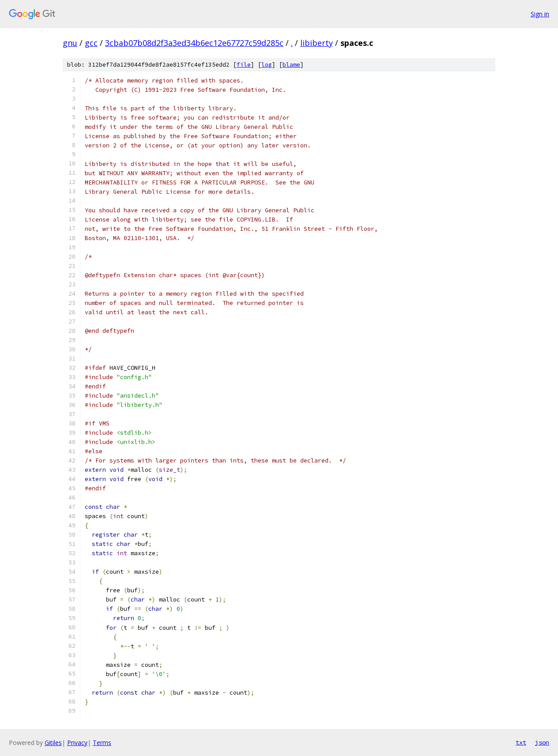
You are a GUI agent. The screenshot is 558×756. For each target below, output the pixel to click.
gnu (70, 43)
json (542, 742)
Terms (102, 743)
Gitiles (53, 743)
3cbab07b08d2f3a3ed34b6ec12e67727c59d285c (194, 43)
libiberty (317, 43)
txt (521, 742)
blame (291, 65)
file (244, 65)
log (267, 65)
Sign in (540, 14)
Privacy (77, 743)
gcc (91, 43)
